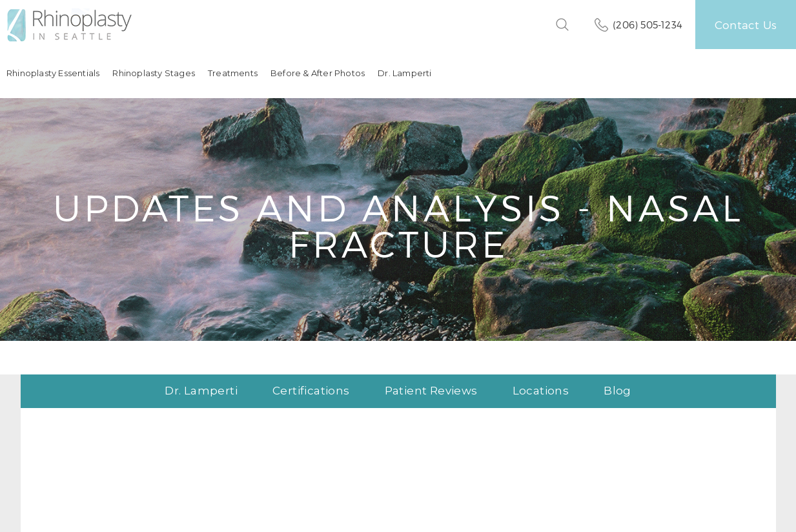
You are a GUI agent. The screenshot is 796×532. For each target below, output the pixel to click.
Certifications (311, 391)
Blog (617, 391)
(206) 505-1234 (648, 25)
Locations (541, 391)
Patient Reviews (431, 391)
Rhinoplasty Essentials (53, 73)
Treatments (233, 73)
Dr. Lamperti (404, 73)
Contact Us (746, 25)
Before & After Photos (318, 73)
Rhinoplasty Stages (154, 73)
